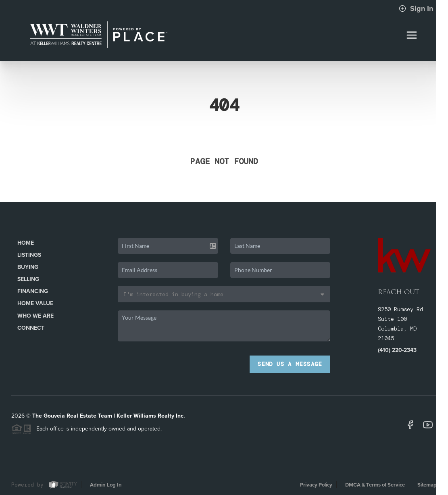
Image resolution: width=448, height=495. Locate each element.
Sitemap (427, 485)
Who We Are (35, 316)
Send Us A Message (290, 364)
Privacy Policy (316, 485)
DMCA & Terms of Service (375, 485)
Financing (33, 291)
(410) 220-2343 (397, 350)
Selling (28, 279)
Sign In (416, 8)
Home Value (35, 303)
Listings (29, 255)
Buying (28, 267)
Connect (31, 328)
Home (26, 243)
